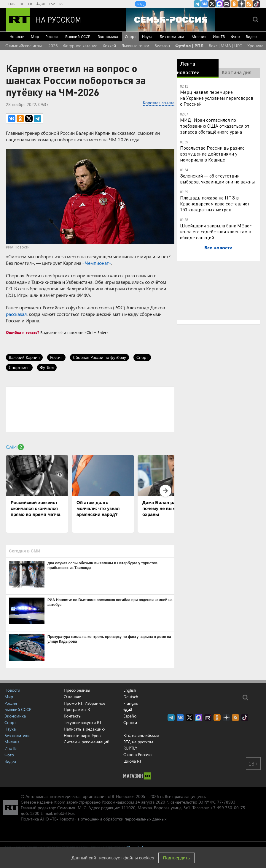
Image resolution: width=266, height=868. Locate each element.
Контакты (73, 716)
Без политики (172, 36)
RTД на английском (141, 735)
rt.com (59, 802)
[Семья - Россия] (171, 20)
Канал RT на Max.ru (219, 4)
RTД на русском (138, 742)
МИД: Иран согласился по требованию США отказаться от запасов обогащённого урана (215, 126)
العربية (41, 4)
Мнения (199, 36)
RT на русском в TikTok (257, 4)
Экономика (108, 36)
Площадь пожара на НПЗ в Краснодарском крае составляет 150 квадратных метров (215, 203)
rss (249, 4)
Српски (130, 723)
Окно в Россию (137, 754)
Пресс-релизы (77, 690)
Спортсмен (19, 367)
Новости (17, 36)
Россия (52, 36)
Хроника (255, 46)
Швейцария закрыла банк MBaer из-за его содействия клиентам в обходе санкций (216, 231)
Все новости (218, 247)
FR (30, 4)
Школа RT (132, 761)
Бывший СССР (78, 36)
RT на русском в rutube (227, 4)
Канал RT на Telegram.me (197, 4)
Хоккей (109, 46)
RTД (140, 4)
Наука (147, 36)
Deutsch (131, 697)
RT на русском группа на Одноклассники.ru (234, 4)
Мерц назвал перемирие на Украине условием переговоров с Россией (217, 98)
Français (131, 703)
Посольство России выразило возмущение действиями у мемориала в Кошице (212, 154)
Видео (251, 36)
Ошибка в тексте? (23, 332)
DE (22, 4)
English (130, 690)
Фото (235, 36)
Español (130, 716)
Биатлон (162, 46)
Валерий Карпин (24, 357)
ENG (12, 4)
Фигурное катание (80, 46)
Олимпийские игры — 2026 (32, 46)
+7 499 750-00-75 (228, 808)
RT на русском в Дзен (242, 4)
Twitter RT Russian (212, 4)
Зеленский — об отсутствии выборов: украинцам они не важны (218, 179)
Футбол (47, 367)
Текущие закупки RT (83, 722)
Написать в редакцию (84, 729)
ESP (52, 4)
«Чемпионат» (97, 263)
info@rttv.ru (65, 813)
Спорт (130, 36)
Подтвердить (176, 858)
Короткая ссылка (159, 103)
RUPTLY (130, 748)
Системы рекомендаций (87, 742)
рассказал (16, 314)
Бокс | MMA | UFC (225, 46)
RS (61, 4)
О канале (72, 697)
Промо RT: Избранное (85, 703)
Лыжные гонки (135, 46)
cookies (147, 858)
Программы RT (78, 709)
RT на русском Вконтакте (205, 4)
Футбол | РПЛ (189, 46)
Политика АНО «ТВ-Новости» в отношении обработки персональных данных (94, 819)
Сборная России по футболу (99, 357)
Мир (35, 36)
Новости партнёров (82, 735)
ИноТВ (219, 36)
